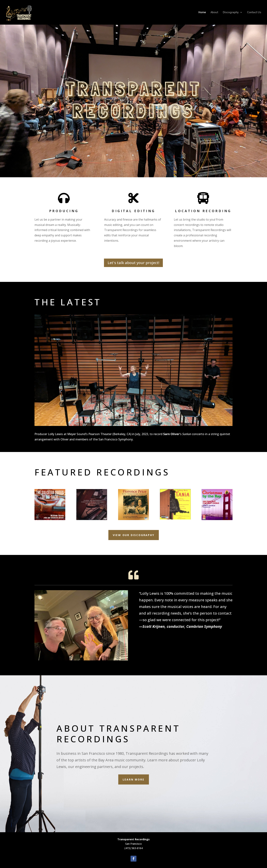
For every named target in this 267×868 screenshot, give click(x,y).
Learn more (134, 779)
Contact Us (254, 12)
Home (202, 12)
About (214, 12)
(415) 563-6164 (134, 848)
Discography (231, 12)
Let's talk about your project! (133, 263)
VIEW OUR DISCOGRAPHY (134, 535)
